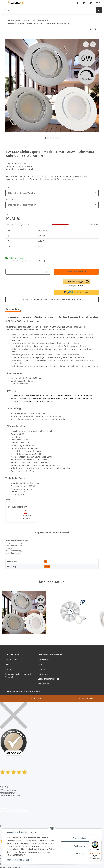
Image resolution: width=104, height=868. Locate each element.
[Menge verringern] (9, 272)
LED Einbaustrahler (24, 166)
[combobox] (52, 193)
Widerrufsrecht (45, 684)
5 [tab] (56, 138)
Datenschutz (24, 860)
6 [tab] (59, 138)
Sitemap (42, 669)
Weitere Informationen (72, 299)
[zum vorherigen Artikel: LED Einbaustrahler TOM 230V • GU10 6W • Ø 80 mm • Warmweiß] (90, 29)
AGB (40, 664)
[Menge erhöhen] (47, 272)
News (8, 664)
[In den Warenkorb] (8, 38)
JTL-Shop (90, 698)
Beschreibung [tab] (13, 309)
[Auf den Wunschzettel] (93, 44)
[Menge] (28, 272)
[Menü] (100, 841)
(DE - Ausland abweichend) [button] (35, 261)
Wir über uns (11, 660)
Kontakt (9, 669)
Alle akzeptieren (80, 838)
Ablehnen (80, 854)
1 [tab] (45, 138)
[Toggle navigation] (4, 2)
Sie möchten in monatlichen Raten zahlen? (52, 299)
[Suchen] (99, 10)
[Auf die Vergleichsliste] (86, 44)
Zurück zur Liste (14, 21)
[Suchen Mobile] (49, 10)
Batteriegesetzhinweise (48, 679)
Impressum (11, 860)
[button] (77, 3)
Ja (46, 561)
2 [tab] (48, 138)
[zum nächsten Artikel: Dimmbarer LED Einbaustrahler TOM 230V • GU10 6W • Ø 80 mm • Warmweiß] (96, 29)
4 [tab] (53, 138)
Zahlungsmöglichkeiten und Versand (18, 675)
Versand (28, 224)
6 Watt (47, 566)
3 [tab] (51, 138)
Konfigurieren (80, 846)
